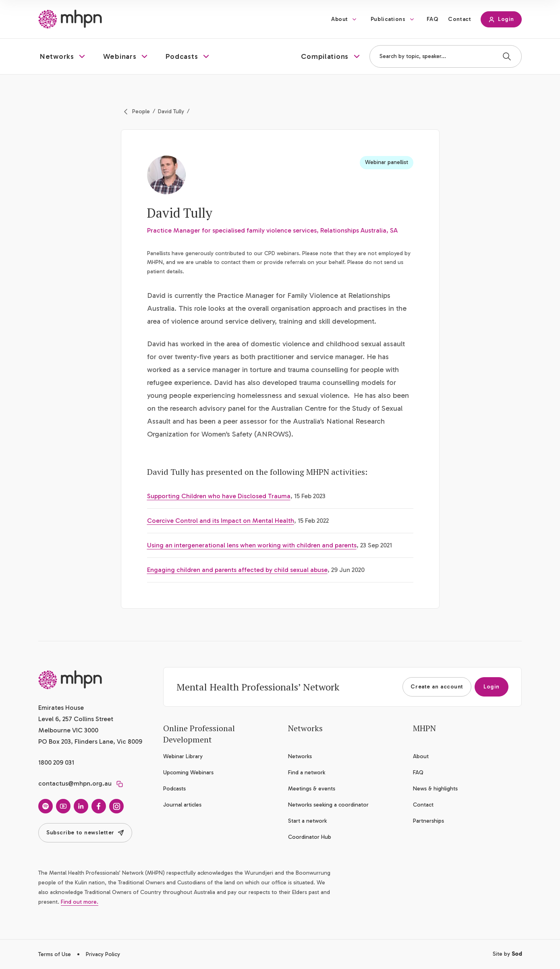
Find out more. (80, 902)
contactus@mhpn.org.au (75, 783)
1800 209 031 (56, 762)
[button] (63, 56)
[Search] (507, 56)
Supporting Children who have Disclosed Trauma (219, 496)
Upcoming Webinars (188, 772)
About (340, 19)
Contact (459, 19)
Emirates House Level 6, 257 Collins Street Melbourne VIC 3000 (76, 719)
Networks (300, 756)
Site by (507, 954)
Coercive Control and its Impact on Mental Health (221, 521)
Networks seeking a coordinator (328, 805)
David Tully (171, 111)
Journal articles (182, 805)
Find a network (307, 772)
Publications (388, 19)
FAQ (433, 19)
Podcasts (174, 789)
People (141, 111)
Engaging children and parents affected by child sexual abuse (237, 570)
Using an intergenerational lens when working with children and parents (252, 545)
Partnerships (428, 821)
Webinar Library (183, 756)
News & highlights (435, 789)
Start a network (307, 821)
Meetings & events (312, 789)
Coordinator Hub (310, 837)
